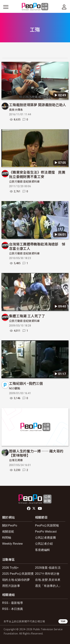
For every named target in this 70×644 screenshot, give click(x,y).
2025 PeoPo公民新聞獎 (18, 574)
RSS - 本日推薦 (13, 609)
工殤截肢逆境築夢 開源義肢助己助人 (38, 105)
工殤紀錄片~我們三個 (26, 383)
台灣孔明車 (16, 460)
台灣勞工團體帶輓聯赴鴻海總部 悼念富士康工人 (37, 246)
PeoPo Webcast (46, 532)
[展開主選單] (6, 7)
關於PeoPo (10, 525)
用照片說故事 (11, 586)
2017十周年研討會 (47, 574)
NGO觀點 (15, 388)
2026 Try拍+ (10, 568)
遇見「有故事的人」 (48, 586)
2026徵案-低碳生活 (48, 568)
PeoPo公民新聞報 (47, 525)
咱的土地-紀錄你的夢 (16, 580)
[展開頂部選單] (64, 7)
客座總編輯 (43, 550)
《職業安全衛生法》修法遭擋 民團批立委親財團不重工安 (37, 174)
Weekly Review (12, 544)
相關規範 (8, 532)
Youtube (40, 509)
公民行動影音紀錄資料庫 (24, 182)
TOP (63, 621)
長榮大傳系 (16, 110)
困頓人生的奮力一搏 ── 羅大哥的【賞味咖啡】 (36, 453)
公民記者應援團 (45, 538)
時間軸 (7, 538)
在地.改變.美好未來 (48, 580)
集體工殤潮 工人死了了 (27, 316)
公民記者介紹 (44, 544)
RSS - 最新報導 (13, 603)
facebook (29, 509)
